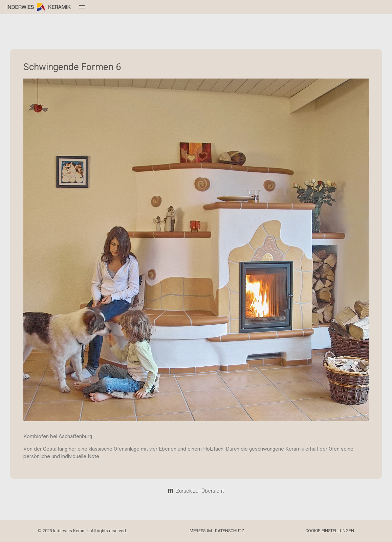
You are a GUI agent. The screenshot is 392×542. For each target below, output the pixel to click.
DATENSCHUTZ (230, 531)
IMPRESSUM (200, 531)
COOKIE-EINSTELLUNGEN (330, 531)
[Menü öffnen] (82, 7)
